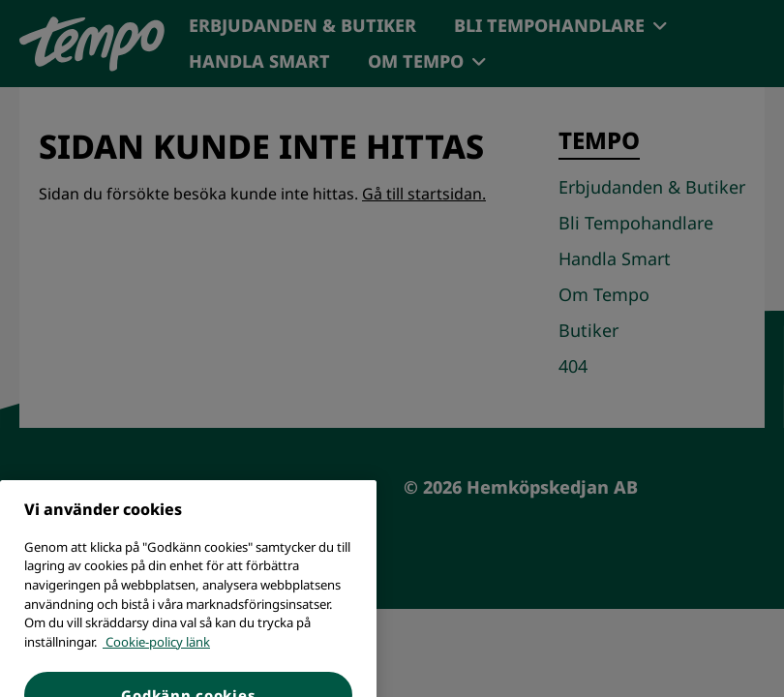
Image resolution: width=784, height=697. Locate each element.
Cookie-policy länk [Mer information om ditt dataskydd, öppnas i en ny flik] (156, 659)
